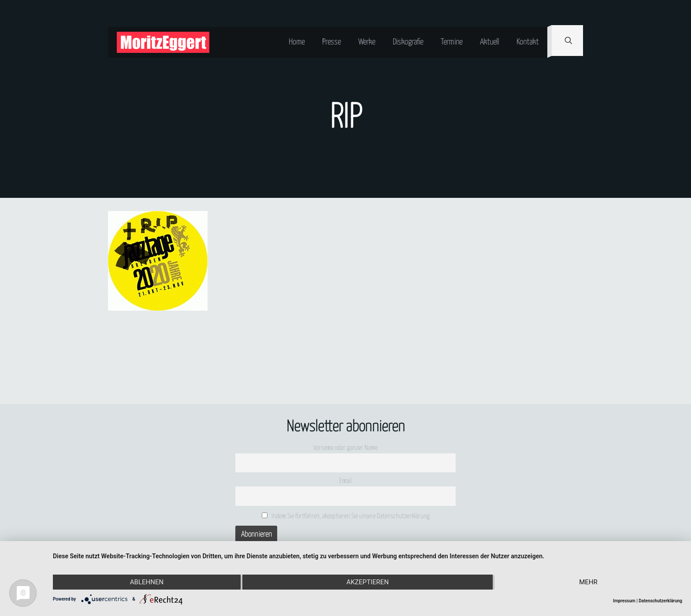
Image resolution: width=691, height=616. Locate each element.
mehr (588, 582)
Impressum (624, 601)
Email (345, 481)
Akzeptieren (368, 582)
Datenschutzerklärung (660, 601)
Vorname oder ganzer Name (345, 448)
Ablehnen (147, 582)
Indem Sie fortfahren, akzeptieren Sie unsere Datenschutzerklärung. (347, 516)
